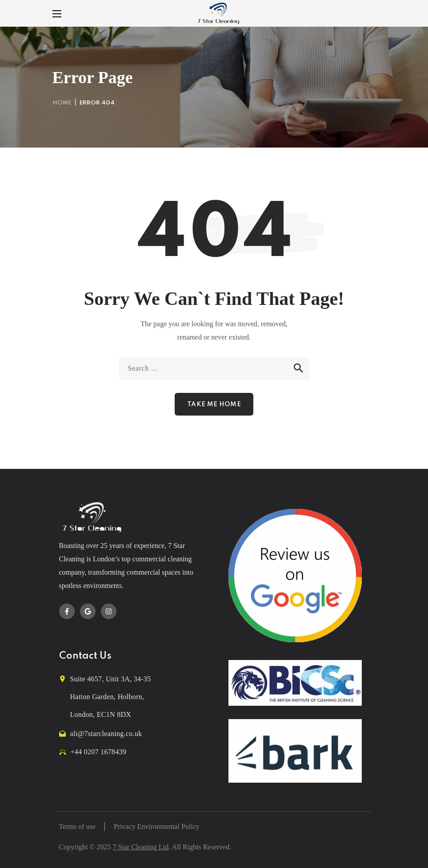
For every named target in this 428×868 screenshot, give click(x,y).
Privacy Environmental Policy (157, 826)
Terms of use (77, 826)
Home (62, 103)
